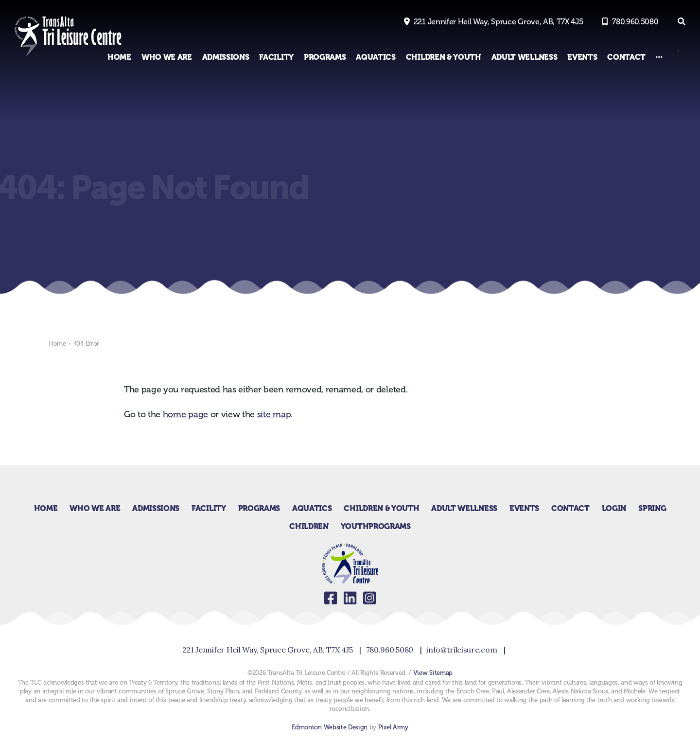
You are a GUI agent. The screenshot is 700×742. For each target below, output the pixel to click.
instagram (369, 598)
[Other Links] (659, 57)
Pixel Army (393, 727)
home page (185, 414)
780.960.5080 (635, 22)
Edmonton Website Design (330, 727)
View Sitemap (433, 673)
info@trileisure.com (462, 650)
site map (274, 414)
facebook (331, 598)
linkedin (350, 598)
